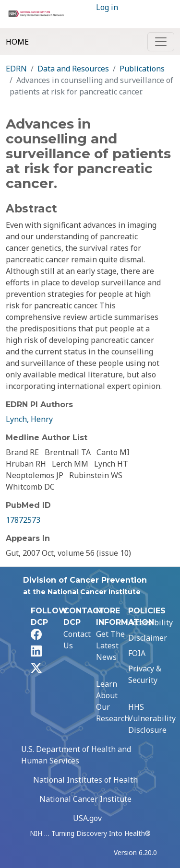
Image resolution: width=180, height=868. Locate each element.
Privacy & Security (145, 674)
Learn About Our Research (113, 701)
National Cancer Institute (85, 799)
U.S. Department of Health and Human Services (76, 755)
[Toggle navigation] (161, 42)
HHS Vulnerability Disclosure (152, 718)
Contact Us (77, 640)
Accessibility (150, 622)
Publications (142, 69)
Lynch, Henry (29, 419)
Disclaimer (148, 638)
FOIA (137, 653)
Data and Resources (73, 69)
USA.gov (87, 818)
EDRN (16, 69)
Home (17, 42)
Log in (107, 7)
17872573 (23, 520)
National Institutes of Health (85, 780)
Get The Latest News (110, 645)
